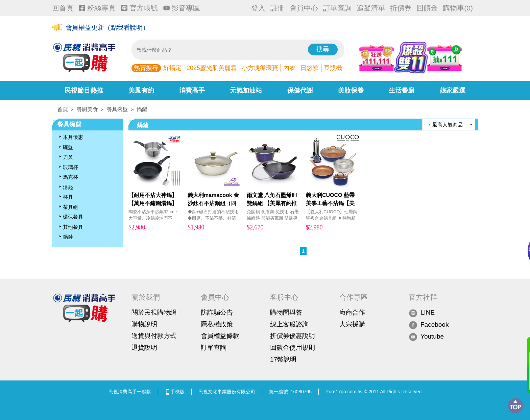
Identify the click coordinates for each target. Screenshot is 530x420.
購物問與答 (286, 312)
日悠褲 (310, 68)
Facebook (429, 325)
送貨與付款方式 (154, 336)
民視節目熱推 (84, 90)
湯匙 (68, 187)
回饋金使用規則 (293, 348)
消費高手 (192, 90)
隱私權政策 (217, 324)
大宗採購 (352, 324)
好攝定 (172, 68)
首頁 (63, 109)
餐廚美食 (87, 109)
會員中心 (304, 8)
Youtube (426, 337)
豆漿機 (333, 68)
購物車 (458, 8)
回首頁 (63, 8)
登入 (258, 8)
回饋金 (427, 8)
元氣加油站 (246, 90)
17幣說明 (283, 359)
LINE (422, 313)
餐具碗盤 (117, 109)
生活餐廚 (402, 90)
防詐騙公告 (217, 312)
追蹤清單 (371, 8)
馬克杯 (70, 177)
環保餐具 (73, 217)
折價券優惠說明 (293, 336)
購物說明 (144, 324)
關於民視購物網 (154, 312)
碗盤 (68, 147)
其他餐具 (73, 227)
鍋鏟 (142, 109)
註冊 (278, 8)
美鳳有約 (141, 90)
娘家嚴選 (453, 90)
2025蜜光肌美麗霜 (212, 68)
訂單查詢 (337, 8)
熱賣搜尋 (146, 68)
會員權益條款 (220, 336)
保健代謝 (300, 90)
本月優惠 (73, 137)
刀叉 (68, 157)
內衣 (289, 68)
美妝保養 (351, 90)
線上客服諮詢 (289, 324)
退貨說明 (144, 348)
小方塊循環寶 (260, 68)
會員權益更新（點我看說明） (107, 28)
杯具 (68, 197)
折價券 (401, 8)
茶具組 (70, 207)
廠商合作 (352, 312)
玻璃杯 (70, 167)
